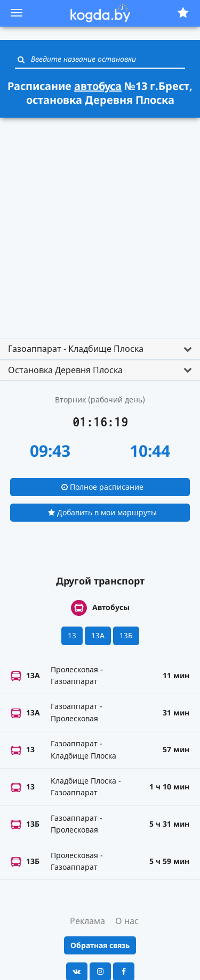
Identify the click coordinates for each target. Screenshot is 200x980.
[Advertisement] (100, 223)
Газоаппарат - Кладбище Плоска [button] (76, 349)
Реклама (87, 921)
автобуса (98, 86)
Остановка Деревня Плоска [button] (65, 370)
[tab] (100, 349)
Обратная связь (100, 945)
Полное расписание (102, 487)
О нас (127, 921)
